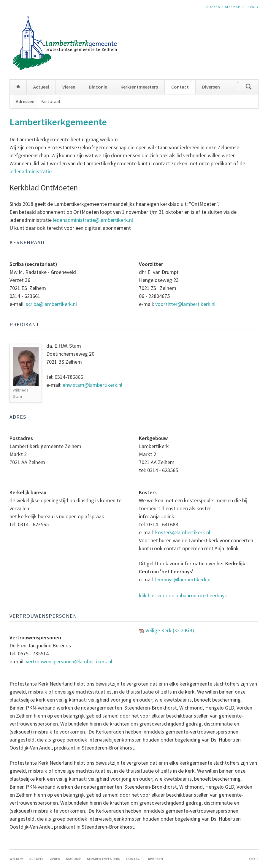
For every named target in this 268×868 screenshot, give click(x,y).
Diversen (211, 87)
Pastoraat (51, 101)
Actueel (41, 87)
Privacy (252, 7)
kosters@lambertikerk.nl (183, 532)
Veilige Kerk (170, 630)
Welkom (18, 87)
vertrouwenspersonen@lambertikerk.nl (69, 661)
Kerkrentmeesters (139, 87)
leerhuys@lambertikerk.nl (183, 579)
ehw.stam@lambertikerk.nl (93, 385)
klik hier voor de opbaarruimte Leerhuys (183, 595)
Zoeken (213, 7)
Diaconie (98, 87)
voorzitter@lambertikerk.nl (185, 304)
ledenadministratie (31, 171)
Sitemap (233, 7)
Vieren (69, 87)
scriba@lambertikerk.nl (51, 304)
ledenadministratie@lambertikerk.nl (93, 220)
